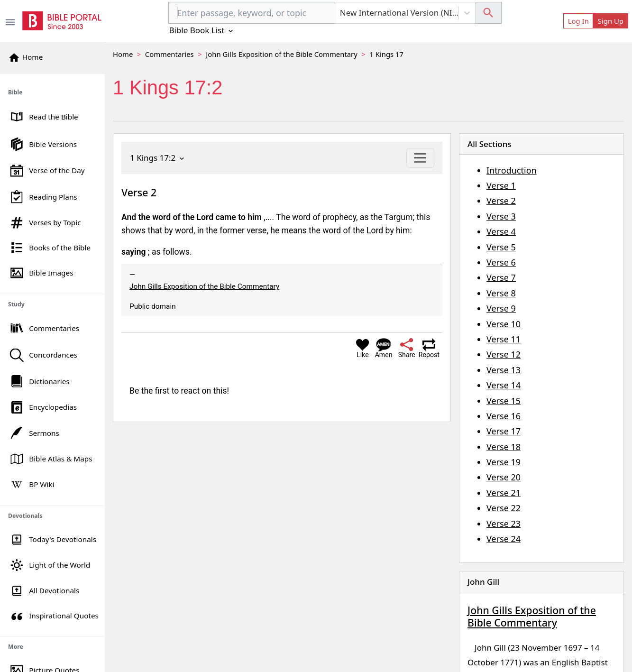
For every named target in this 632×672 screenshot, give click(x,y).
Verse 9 (501, 308)
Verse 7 (501, 277)
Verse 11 (504, 339)
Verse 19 (504, 462)
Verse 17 (504, 431)
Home (123, 54)
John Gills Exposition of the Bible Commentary (282, 54)
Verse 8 (501, 293)
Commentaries (169, 54)
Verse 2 (501, 201)
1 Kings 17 (386, 54)
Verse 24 (504, 539)
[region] (52, 373)
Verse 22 (504, 508)
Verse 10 (504, 324)
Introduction (512, 170)
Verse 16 (504, 416)
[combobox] (252, 13)
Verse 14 (504, 385)
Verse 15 (504, 401)
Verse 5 (501, 247)
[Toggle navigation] (420, 158)
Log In (578, 21)
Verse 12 (504, 354)
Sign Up (611, 21)
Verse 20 (504, 477)
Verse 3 (501, 216)
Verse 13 (504, 370)
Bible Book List (202, 30)
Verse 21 (504, 493)
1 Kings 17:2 (158, 158)
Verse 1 (501, 185)
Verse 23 (504, 524)
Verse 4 (501, 231)
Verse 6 (501, 262)
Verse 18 (504, 447)
